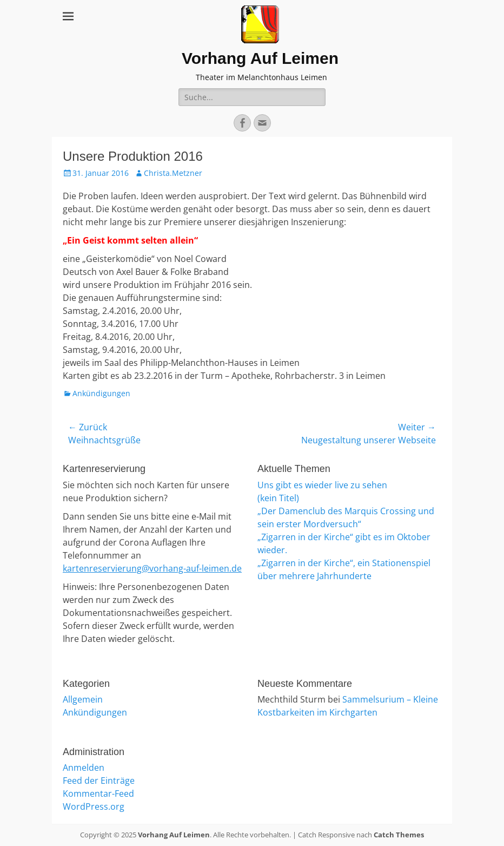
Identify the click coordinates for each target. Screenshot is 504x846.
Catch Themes (399, 835)
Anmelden (84, 768)
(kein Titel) (278, 498)
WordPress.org (94, 806)
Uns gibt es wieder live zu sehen (322, 485)
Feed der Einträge (99, 781)
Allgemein (83, 699)
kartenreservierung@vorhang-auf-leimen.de (152, 568)
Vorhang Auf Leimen (260, 58)
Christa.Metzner (173, 173)
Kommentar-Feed (98, 793)
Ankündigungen (101, 393)
